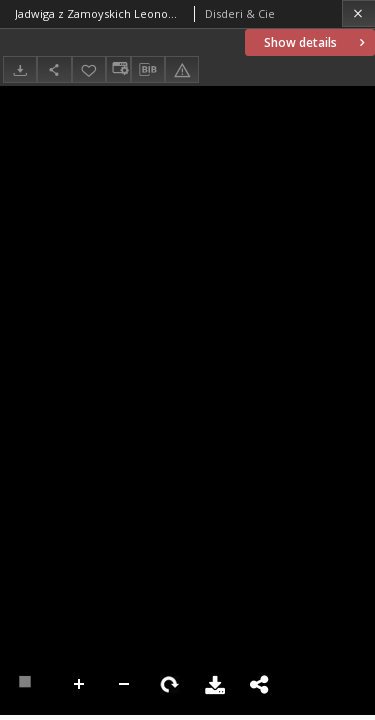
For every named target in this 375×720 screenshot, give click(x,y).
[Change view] (118, 69)
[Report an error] (182, 69)
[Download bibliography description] (148, 70)
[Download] (20, 69)
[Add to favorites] (89, 69)
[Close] (358, 13)
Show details (316, 42)
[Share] (54, 69)
